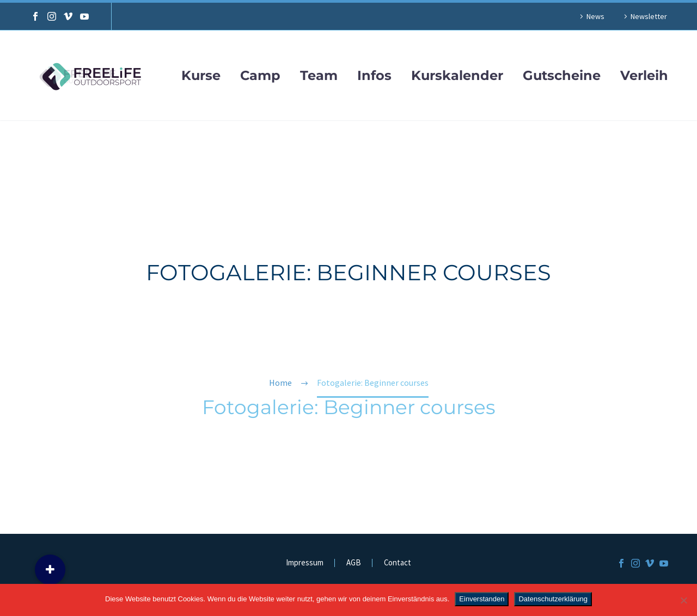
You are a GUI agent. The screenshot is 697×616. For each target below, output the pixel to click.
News (595, 16)
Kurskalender (457, 76)
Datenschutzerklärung (553, 599)
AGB (354, 563)
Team (319, 76)
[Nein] (683, 600)
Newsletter (649, 16)
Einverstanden (482, 599)
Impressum (305, 563)
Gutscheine (562, 76)
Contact (398, 563)
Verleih (644, 76)
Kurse (201, 76)
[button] (50, 570)
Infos (374, 76)
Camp (260, 76)
